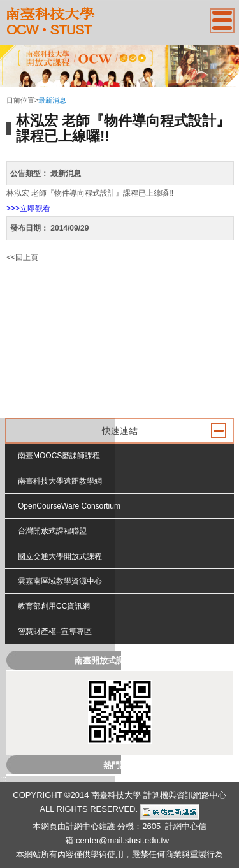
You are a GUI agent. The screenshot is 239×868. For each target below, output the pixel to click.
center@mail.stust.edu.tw (122, 840)
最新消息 (52, 100)
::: (10, 90)
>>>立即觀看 (28, 208)
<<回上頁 (22, 257)
